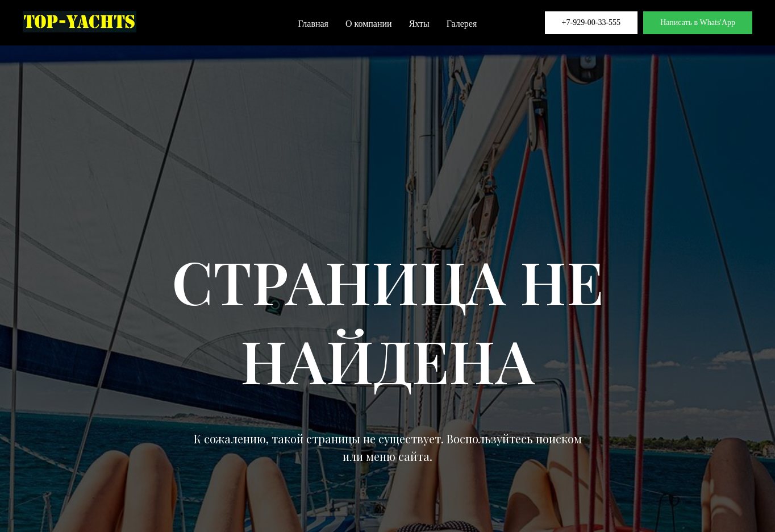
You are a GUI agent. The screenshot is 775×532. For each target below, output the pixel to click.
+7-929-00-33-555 (591, 22)
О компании (369, 24)
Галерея (462, 24)
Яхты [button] (419, 24)
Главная (313, 24)
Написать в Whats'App (698, 22)
